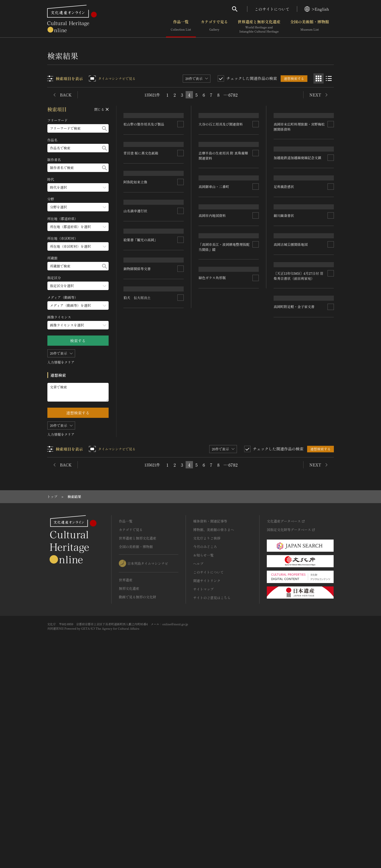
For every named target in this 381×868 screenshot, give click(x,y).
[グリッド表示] (319, 78)
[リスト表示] (329, 78)
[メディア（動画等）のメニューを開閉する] (78, 305)
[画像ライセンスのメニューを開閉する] (78, 325)
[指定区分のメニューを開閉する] (78, 286)
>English (317, 9)
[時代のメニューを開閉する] (78, 187)
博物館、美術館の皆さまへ (214, 738)
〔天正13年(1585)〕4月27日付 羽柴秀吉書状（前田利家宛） (298, 474)
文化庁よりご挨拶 (207, 747)
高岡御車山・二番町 (214, 358)
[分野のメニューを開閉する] (78, 207)
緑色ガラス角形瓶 (212, 620)
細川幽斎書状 (284, 374)
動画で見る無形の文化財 (138, 805)
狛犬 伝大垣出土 (137, 635)
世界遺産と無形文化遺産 (259, 26)
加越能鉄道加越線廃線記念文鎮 (297, 244)
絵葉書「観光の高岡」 (141, 473)
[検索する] (104, 128)
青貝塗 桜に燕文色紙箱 (141, 233)
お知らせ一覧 (203, 764)
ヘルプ (198, 772)
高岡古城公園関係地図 (291, 434)
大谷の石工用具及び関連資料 (221, 159)
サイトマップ (203, 798)
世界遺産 (126, 788)
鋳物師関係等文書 (137, 531)
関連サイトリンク (207, 789)
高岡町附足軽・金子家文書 (294, 542)
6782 (233, 95)
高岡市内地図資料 (212, 412)
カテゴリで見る (214, 26)
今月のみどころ (205, 755)
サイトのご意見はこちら (212, 806)
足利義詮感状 (284, 308)
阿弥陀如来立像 (136, 357)
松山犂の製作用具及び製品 (144, 164)
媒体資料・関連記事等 (210, 730)
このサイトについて (272, 9)
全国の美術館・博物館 (310, 26)
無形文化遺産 (129, 797)
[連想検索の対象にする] (181, 164)
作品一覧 (181, 26)
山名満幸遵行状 (136, 423)
